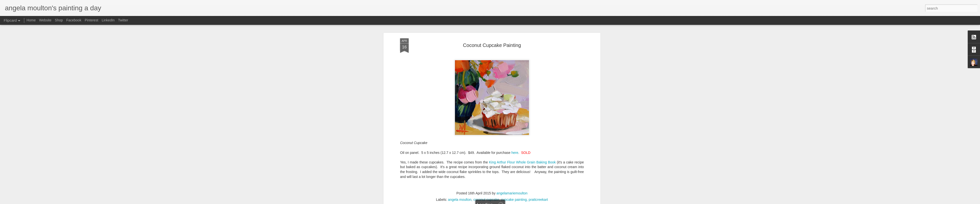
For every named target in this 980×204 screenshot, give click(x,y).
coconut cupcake (486, 73)
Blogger (525, 201)
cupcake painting (514, 73)
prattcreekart (538, 73)
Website (45, 20)
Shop (59, 20)
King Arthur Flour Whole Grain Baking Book (522, 35)
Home (31, 20)
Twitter (123, 20)
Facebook (74, 20)
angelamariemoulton (512, 66)
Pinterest (92, 20)
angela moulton (460, 73)
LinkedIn (108, 20)
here (515, 26)
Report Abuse (539, 201)
